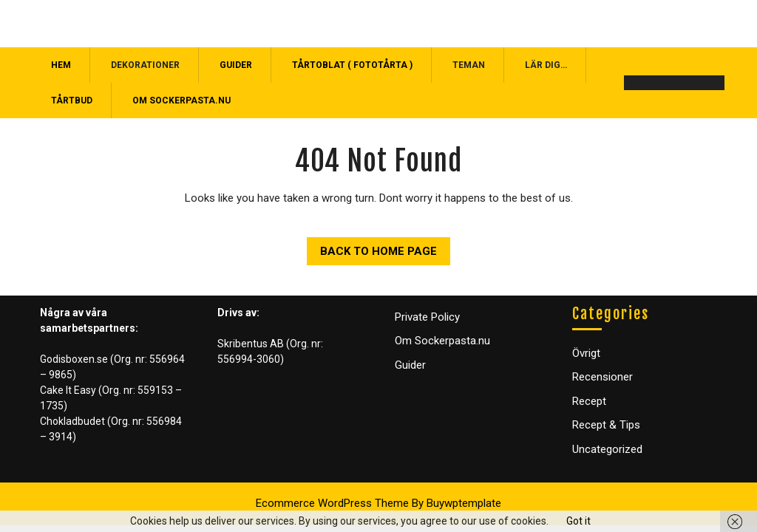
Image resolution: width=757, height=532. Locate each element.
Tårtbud (72, 100)
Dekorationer (145, 65)
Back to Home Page (372, 248)
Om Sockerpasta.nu (181, 100)
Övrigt (586, 353)
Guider (236, 65)
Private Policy (427, 317)
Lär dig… (546, 65)
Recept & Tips (606, 425)
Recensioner (602, 377)
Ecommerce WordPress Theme (332, 503)
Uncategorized (607, 449)
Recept (589, 401)
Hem (61, 65)
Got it (578, 521)
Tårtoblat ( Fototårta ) (352, 65)
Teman (469, 65)
